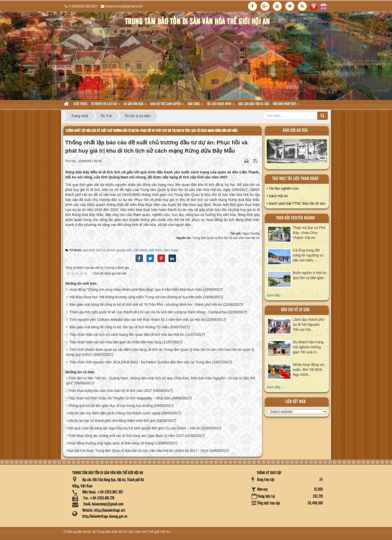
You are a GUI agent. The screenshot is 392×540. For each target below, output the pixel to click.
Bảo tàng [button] (195, 105)
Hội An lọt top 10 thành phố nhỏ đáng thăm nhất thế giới (112, 421)
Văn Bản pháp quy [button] (286, 105)
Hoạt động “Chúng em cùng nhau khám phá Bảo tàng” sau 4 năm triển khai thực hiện (136, 290)
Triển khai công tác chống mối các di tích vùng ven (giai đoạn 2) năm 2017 (126, 436)
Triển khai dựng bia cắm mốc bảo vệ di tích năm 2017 (110, 391)
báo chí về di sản (295, 310)
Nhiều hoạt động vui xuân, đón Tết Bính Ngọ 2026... (309, 370)
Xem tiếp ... (276, 295)
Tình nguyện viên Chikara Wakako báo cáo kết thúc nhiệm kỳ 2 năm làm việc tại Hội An (137, 320)
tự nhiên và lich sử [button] (105, 105)
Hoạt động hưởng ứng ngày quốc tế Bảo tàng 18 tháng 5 (112, 443)
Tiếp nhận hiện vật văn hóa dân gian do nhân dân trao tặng (115, 342)
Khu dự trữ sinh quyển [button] (167, 105)
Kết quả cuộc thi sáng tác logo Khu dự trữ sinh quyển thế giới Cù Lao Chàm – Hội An (134, 428)
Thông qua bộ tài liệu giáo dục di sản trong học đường (110, 406)
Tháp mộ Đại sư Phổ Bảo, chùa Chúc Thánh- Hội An (309, 233)
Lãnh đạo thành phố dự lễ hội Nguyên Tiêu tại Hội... (309, 325)
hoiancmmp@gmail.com (124, 6)
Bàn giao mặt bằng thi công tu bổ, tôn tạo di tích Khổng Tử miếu (119, 327)
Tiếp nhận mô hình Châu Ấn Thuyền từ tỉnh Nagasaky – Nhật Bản (119, 398)
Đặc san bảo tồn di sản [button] (254, 104)
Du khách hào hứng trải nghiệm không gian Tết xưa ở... (308, 347)
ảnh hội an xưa (295, 130)
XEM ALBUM (297, 152)
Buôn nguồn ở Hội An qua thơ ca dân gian (310, 275)
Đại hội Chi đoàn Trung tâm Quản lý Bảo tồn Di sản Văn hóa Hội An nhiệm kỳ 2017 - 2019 (138, 451)
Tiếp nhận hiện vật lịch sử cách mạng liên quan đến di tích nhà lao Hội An (127, 335)
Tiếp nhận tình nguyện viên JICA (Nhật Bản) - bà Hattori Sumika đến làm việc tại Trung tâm (140, 362)
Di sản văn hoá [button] (135, 105)
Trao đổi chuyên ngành (295, 218)
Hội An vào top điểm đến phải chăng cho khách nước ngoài (114, 413)
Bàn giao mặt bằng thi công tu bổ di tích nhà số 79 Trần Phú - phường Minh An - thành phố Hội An (146, 305)
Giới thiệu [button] (80, 104)
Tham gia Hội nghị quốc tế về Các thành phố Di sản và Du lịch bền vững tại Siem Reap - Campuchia (148, 312)
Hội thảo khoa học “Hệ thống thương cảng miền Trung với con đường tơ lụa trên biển (136, 297)
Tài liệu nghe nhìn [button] (221, 105)
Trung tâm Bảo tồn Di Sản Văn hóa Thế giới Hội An (133, 532)
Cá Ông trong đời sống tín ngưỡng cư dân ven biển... (308, 255)
